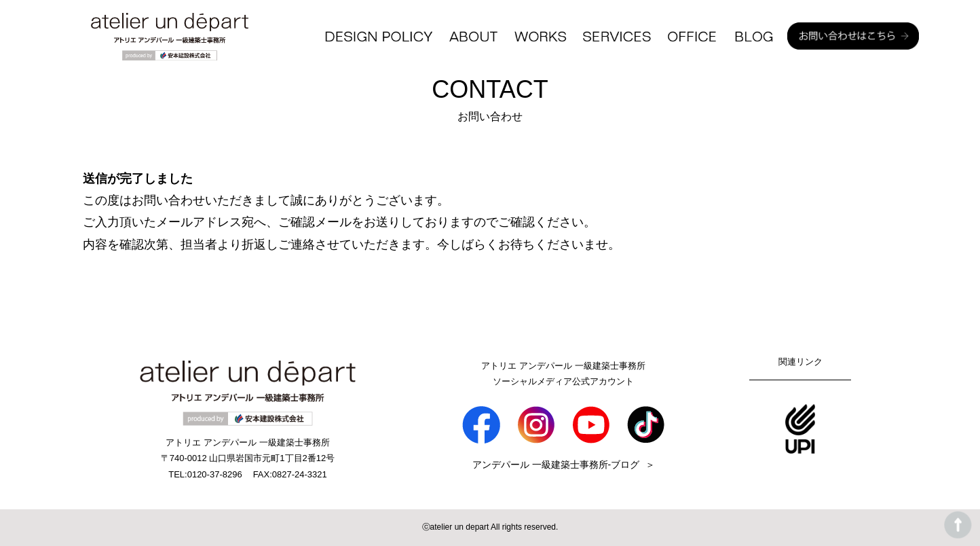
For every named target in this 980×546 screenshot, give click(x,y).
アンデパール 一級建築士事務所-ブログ (556, 465)
